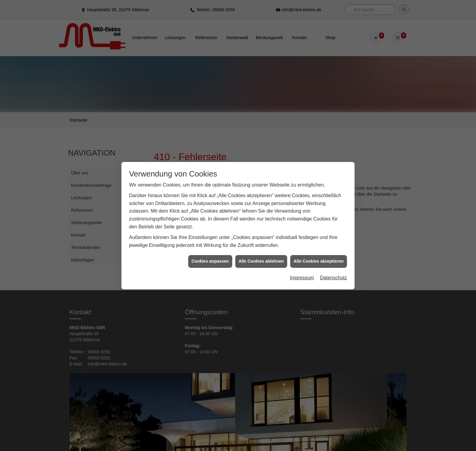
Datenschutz (333, 278)
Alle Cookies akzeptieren (319, 261)
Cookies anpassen (210, 261)
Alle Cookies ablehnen (261, 261)
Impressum (302, 278)
